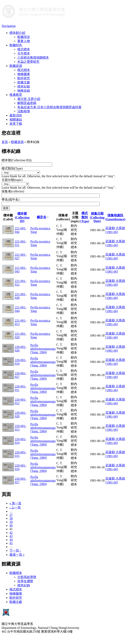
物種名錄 (24, 91)
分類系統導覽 (27, 577)
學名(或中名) (11, 200)
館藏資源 (16, 66)
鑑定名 (43, 217)
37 (11, 515)
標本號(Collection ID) (22, 217)
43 (11, 536)
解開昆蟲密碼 (27, 103)
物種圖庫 (24, 74)
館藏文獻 (24, 82)
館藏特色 (16, 45)
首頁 (5, 142)
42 (11, 533)
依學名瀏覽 (25, 581)
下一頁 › (15, 550)
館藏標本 (16, 573)
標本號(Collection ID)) (17, 160)
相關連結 (16, 119)
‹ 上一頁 (15, 507)
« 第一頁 (15, 503)
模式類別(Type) (12, 168)
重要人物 (24, 41)
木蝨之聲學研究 (28, 62)
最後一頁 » (17, 555)
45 (11, 543)
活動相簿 (24, 111)
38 (11, 518)
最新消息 (16, 115)
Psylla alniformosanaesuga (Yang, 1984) (43, 349)
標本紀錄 (24, 86)
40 (11, 525)
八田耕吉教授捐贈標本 (33, 58)
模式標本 (24, 49)
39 (11, 522)
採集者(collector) (13, 191)
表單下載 (16, 124)
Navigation (9, 26)
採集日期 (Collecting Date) (97, 217)
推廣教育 (16, 95)
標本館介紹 (17, 33)
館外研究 (24, 78)
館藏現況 (24, 37)
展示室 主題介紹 (29, 99)
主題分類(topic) (12, 180)
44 (11, 540)
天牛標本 (24, 53)
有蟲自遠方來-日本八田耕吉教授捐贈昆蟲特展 (49, 107)
